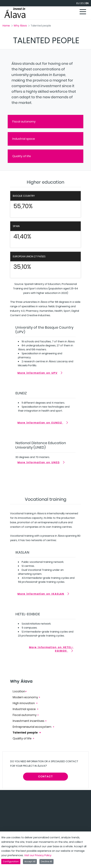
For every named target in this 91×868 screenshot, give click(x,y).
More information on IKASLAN (41, 594)
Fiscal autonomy (24, 122)
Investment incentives (29, 721)
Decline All (46, 861)
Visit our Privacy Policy (38, 855)
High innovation (24, 703)
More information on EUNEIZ (40, 423)
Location (19, 691)
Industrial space (24, 139)
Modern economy (26, 697)
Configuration (11, 861)
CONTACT (45, 777)
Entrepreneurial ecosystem (32, 727)
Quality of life (22, 156)
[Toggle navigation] (83, 12)
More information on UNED (39, 462)
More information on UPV (37, 373)
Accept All (30, 861)
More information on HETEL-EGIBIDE (51, 649)
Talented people (26, 733)
